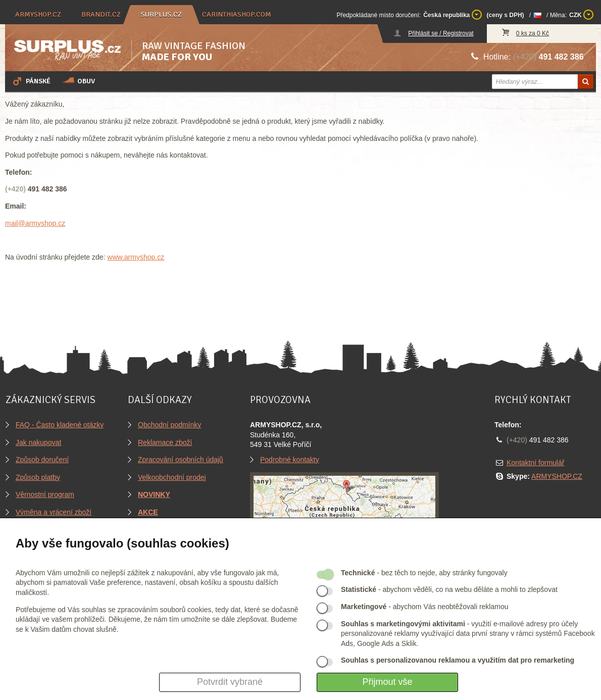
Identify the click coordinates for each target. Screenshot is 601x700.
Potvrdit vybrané (230, 682)
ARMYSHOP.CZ (557, 476)
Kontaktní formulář (535, 463)
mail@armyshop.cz (35, 223)
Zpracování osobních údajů (181, 460)
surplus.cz (161, 14)
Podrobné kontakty (290, 460)
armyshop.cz (38, 14)
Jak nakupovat (38, 442)
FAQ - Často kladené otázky (60, 425)
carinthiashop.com (237, 14)
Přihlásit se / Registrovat (441, 33)
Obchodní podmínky (169, 425)
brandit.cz (101, 14)
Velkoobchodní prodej (172, 477)
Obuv (79, 81)
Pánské (31, 81)
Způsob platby (38, 477)
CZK (581, 15)
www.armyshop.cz (136, 257)
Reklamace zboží (165, 442)
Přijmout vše (387, 682)
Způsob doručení (42, 460)
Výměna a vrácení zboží (54, 512)
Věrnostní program (45, 494)
